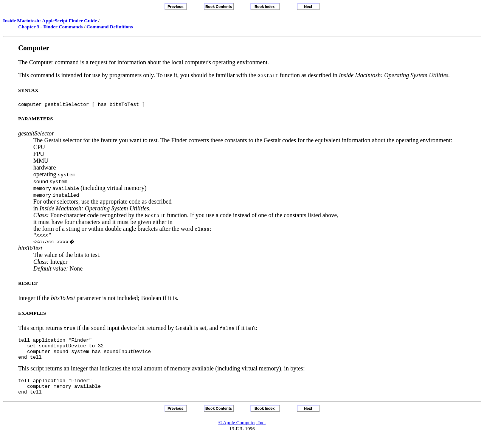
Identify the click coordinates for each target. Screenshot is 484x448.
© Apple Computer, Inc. (242, 433)
